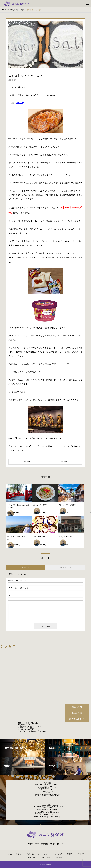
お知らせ (19, 854)
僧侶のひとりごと (33, 854)
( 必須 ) (18, 581)
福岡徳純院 (59, 857)
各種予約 (77, 713)
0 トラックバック (65, 567)
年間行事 (81, 854)
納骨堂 (46, 854)
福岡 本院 (47, 805)
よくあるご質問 (45, 857)
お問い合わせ (77, 719)
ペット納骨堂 (58, 854)
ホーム (9, 854)
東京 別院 (47, 783)
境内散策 (32, 857)
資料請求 (77, 707)
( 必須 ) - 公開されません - (19, 588)
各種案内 (70, 854)
